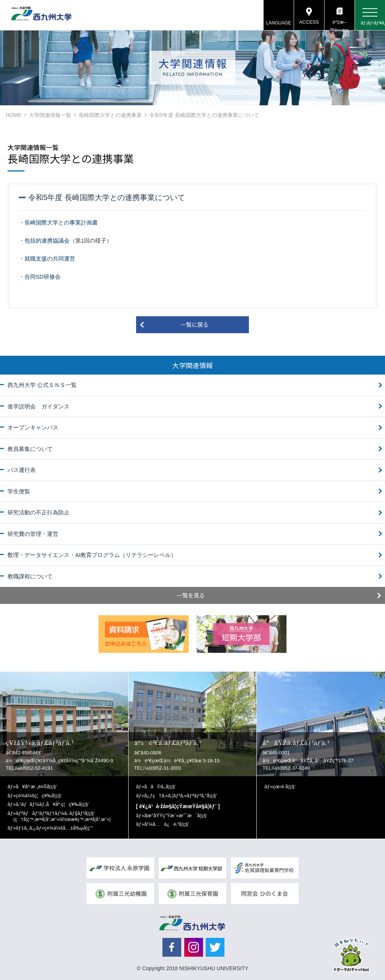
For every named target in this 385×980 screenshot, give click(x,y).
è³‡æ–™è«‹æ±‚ (339, 25)
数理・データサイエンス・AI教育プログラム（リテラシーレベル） (92, 555)
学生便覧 (19, 491)
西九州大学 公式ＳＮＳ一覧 (42, 385)
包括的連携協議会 (47, 240)
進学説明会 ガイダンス (39, 406)
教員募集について (30, 449)
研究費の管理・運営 (33, 534)
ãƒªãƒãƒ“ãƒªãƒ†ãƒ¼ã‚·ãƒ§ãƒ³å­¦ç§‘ (62, 816)
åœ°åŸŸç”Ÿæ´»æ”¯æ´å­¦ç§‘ (176, 815)
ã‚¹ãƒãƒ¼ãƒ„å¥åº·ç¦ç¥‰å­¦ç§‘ (52, 804)
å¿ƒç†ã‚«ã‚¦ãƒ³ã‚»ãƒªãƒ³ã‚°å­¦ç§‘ (180, 796)
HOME (14, 115)
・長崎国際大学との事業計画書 (58, 222)
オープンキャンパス (33, 427)
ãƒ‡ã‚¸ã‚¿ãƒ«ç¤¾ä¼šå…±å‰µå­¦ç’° (54, 828)
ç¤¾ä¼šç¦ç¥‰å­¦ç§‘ (39, 796)
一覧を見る (191, 595)
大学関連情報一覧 (50, 115)
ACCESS (309, 22)
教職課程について (30, 576)
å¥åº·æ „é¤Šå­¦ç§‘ (36, 787)
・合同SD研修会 (40, 277)
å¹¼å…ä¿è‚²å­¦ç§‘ (166, 824)
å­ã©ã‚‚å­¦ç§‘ (160, 787)
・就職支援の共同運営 (47, 259)
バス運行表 (22, 470)
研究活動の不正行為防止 (39, 512)
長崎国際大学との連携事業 (110, 115)
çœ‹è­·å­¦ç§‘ (284, 787)
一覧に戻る (195, 324)
